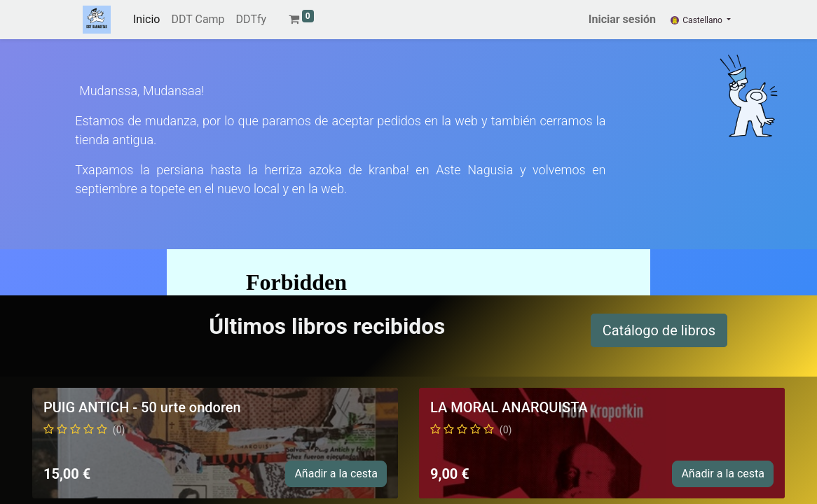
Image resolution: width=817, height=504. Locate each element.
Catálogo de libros (659, 330)
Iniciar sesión (622, 19)
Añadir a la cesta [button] (336, 474)
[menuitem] (146, 20)
